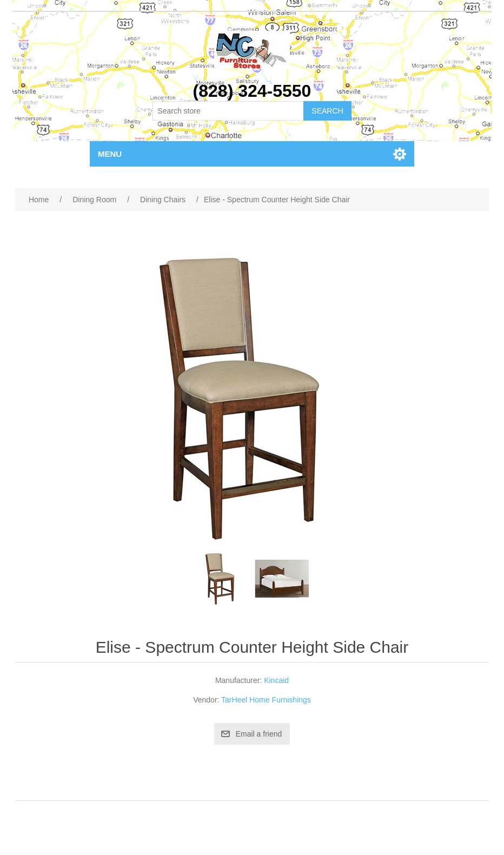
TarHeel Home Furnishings (266, 700)
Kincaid (276, 680)
